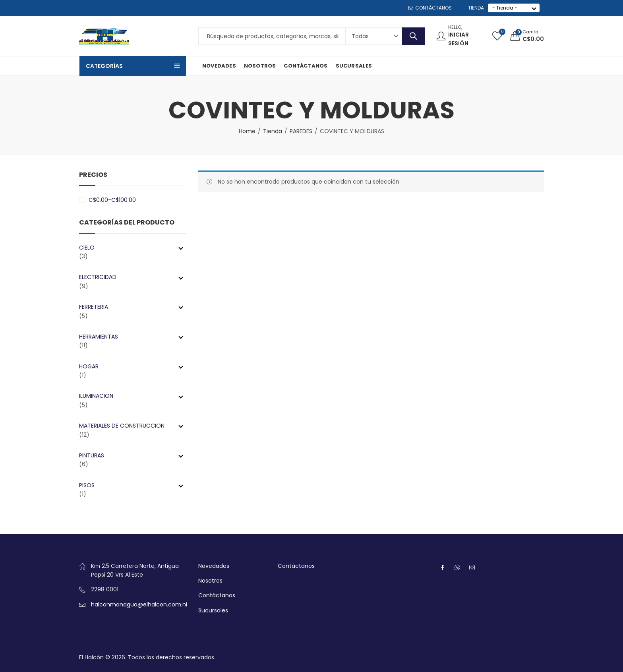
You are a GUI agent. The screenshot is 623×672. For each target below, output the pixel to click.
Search (413, 36)
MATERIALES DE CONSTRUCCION (131, 426)
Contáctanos (217, 595)
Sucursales (213, 610)
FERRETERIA (131, 307)
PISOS (131, 485)
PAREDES (301, 131)
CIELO (131, 248)
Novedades (214, 566)
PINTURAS (131, 455)
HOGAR (131, 366)
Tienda (273, 131)
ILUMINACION (131, 396)
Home (247, 131)
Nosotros (210, 581)
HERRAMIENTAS (131, 337)
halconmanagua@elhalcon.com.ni (139, 604)
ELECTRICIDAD (131, 277)
